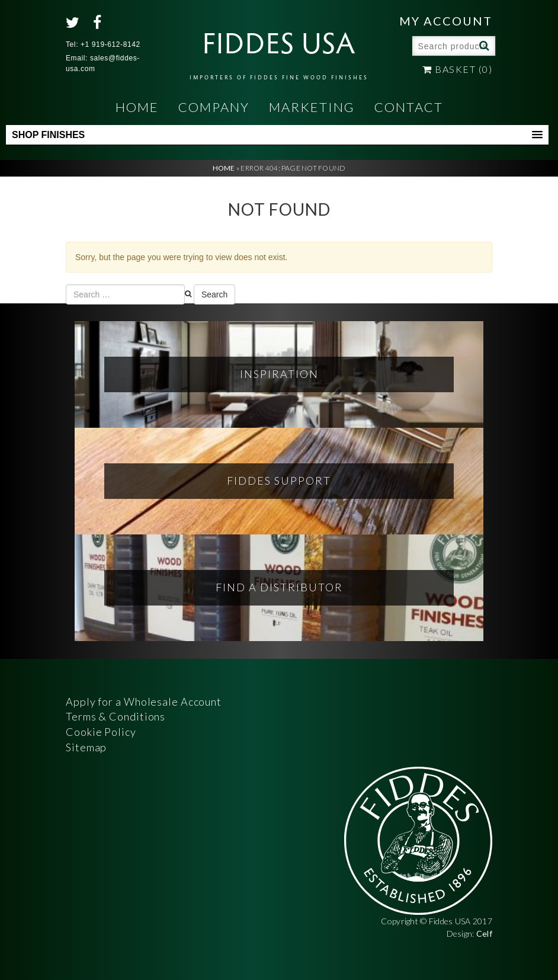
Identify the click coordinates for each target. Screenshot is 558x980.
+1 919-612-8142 (110, 44)
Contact (409, 107)
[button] (277, 135)
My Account (446, 21)
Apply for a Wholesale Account (144, 702)
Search (483, 45)
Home (137, 107)
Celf (484, 933)
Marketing (312, 107)
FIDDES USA (279, 51)
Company (214, 107)
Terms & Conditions (116, 716)
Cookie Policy (101, 732)
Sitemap (86, 747)
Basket (457, 69)
